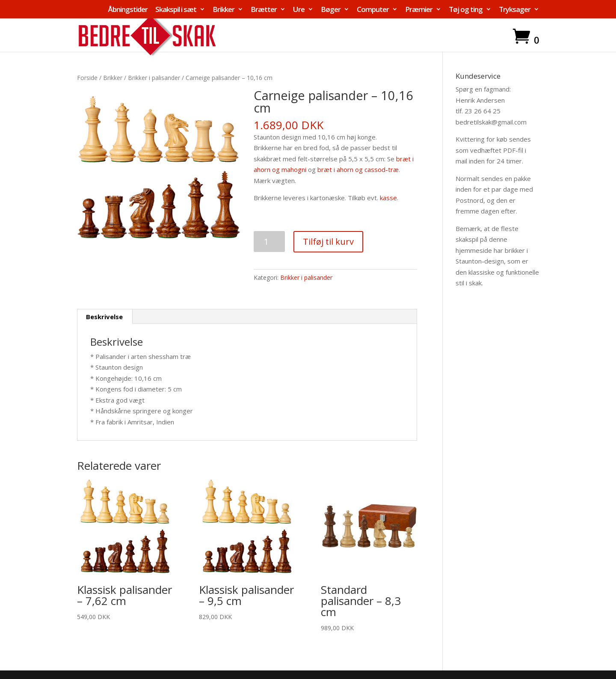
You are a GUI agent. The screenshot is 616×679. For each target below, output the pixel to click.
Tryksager (515, 10)
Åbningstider (128, 10)
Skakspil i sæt (176, 10)
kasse (388, 198)
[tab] (105, 317)
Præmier (419, 10)
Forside (87, 78)
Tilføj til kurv (328, 242)
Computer (373, 10)
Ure (299, 10)
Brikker (224, 10)
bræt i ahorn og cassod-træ (358, 169)
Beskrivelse (104, 317)
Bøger (331, 10)
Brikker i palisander (154, 78)
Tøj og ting (466, 10)
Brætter (264, 10)
